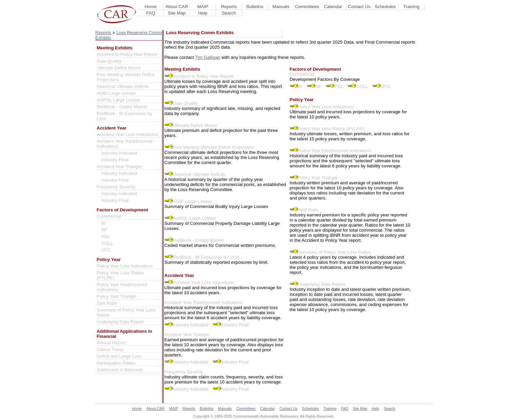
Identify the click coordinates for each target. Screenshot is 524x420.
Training (411, 7)
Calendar (333, 7)
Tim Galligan (208, 57)
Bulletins (255, 7)
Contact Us (359, 7)
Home (151, 7)
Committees (307, 7)
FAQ (151, 13)
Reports (229, 7)
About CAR (177, 7)
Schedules (385, 7)
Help (203, 13)
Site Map (177, 13)
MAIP (203, 7)
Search (229, 13)
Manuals (281, 7)
